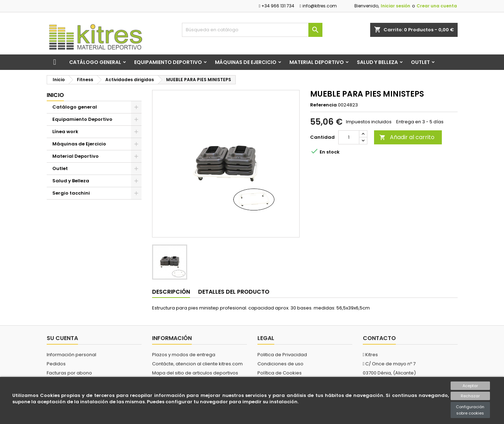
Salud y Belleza (377, 62)
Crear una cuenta (437, 6)
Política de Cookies (280, 373)
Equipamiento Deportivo (168, 62)
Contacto (379, 338)
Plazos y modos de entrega (184, 355)
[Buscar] (252, 30)
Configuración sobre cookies (470, 410)
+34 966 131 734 (277, 6)
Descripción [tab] (171, 292)
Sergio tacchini (71, 193)
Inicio (55, 95)
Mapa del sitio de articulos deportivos (195, 373)
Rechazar (470, 396)
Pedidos (56, 364)
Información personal (71, 355)
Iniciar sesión (395, 6)
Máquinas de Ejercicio (246, 62)
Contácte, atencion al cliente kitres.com (197, 364)
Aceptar (470, 386)
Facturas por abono (69, 373)
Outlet (420, 62)
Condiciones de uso (280, 364)
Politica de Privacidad (282, 355)
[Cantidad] (349, 137)
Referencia (323, 105)
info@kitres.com (318, 6)
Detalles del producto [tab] (234, 292)
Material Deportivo (317, 62)
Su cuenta (62, 338)
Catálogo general (95, 62)
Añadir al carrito (407, 137)
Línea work (65, 132)
